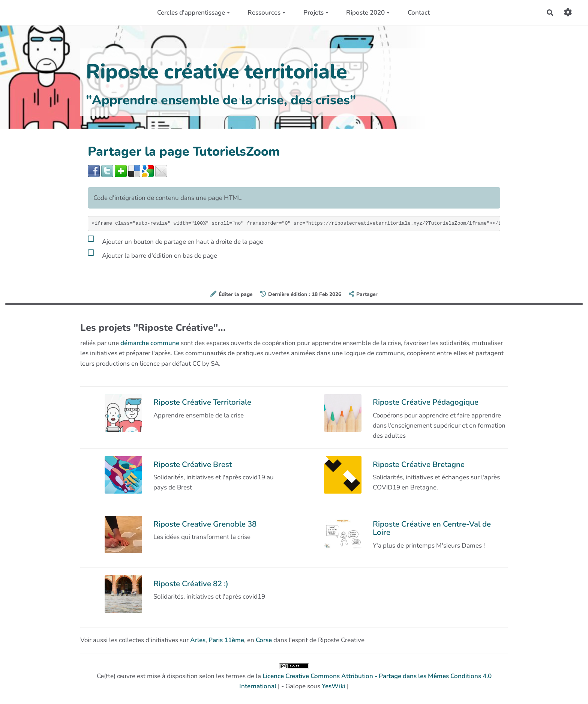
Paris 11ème (226, 640)
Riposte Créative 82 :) (191, 584)
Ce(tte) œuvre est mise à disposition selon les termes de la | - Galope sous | (294, 677)
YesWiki (334, 686)
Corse (264, 640)
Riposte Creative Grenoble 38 (205, 524)
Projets (316, 13)
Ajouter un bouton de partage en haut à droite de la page (175, 240)
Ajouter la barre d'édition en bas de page (152, 254)
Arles (198, 640)
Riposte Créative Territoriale (202, 402)
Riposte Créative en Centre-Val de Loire (432, 528)
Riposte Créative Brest (193, 464)
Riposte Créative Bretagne (419, 464)
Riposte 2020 (368, 13)
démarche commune (150, 343)
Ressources (266, 13)
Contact (419, 13)
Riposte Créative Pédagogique (426, 402)
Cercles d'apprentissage (193, 13)
